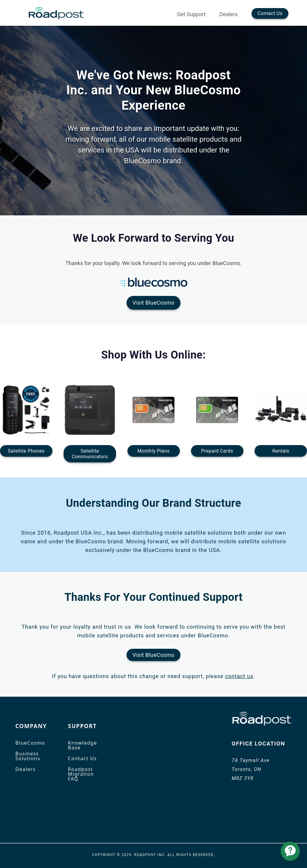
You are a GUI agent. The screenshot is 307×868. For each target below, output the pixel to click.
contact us (239, 676)
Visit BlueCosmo (153, 303)
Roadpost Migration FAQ (81, 774)
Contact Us (270, 13)
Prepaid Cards (217, 451)
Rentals (281, 451)
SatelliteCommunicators (90, 454)
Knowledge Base (83, 745)
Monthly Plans (153, 451)
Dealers (228, 14)
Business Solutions (28, 756)
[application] (290, 851)
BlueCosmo (30, 743)
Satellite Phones (26, 451)
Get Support (191, 14)
